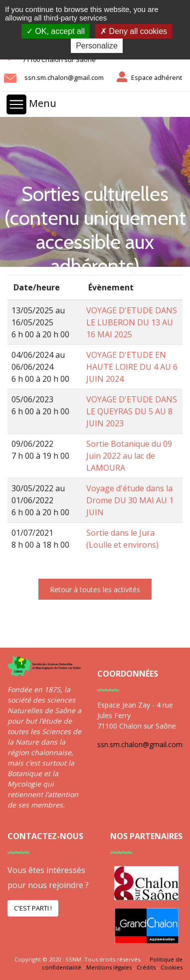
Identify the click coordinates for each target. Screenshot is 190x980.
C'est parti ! (33, 908)
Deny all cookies (134, 31)
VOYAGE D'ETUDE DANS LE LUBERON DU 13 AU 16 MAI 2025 (132, 322)
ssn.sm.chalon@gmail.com (64, 77)
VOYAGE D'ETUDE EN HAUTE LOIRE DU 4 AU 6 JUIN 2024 (132, 367)
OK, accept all (56, 31)
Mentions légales (109, 967)
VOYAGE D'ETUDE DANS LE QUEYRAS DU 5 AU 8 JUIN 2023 (132, 411)
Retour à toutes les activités (95, 589)
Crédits (146, 967)
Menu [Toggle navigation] (31, 104)
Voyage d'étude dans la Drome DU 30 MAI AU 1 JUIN (130, 500)
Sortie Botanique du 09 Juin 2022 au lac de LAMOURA (129, 456)
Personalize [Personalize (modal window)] (97, 46)
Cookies (172, 967)
